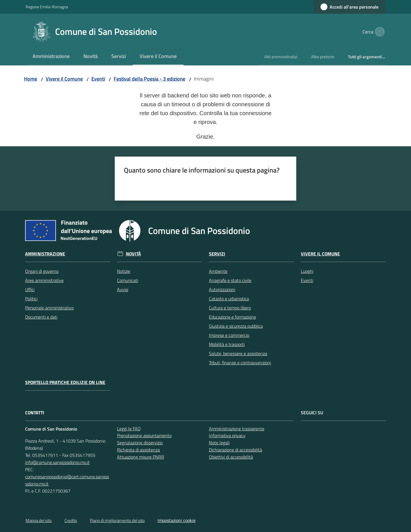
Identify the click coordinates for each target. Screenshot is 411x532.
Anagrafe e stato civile (230, 280)
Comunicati (128, 280)
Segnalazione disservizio (140, 443)
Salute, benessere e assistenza (238, 353)
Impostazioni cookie (177, 520)
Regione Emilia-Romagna (47, 7)
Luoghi (307, 271)
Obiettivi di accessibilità (231, 457)
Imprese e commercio (229, 335)
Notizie (124, 271)
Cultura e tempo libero (230, 308)
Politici (31, 299)
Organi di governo (42, 271)
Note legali (219, 443)
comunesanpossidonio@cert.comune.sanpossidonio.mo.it (67, 480)
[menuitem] (51, 57)
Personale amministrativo (49, 308)
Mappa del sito (39, 520)
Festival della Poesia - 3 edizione (149, 79)
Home (31, 79)
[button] (378, 32)
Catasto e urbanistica (229, 299)
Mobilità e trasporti (227, 344)
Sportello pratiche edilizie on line (65, 382)
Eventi (98, 79)
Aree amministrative (44, 280)
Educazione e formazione (232, 317)
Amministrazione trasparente (237, 429)
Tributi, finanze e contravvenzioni (240, 363)
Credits (71, 520)
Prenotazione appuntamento (144, 435)
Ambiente (218, 271)
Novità (133, 254)
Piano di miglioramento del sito (117, 520)
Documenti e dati (41, 317)
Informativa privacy (227, 435)
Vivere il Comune (64, 79)
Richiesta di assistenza (138, 450)
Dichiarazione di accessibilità (235, 450)
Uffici (30, 289)
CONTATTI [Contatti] (35, 413)
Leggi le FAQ (129, 429)
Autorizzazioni (222, 289)
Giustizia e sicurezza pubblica (236, 326)
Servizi (217, 254)
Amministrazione (45, 254)
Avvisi (123, 289)
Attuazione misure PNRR (141, 457)
